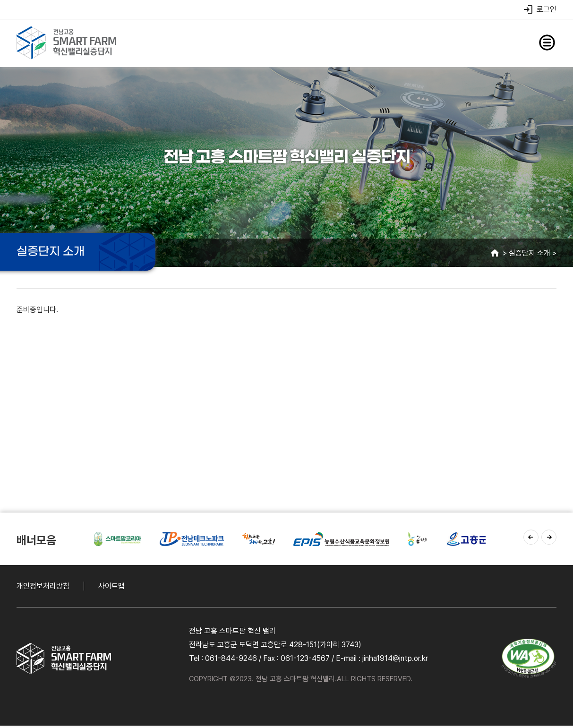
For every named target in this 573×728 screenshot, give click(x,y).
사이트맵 (111, 586)
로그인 (539, 9)
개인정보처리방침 (43, 586)
